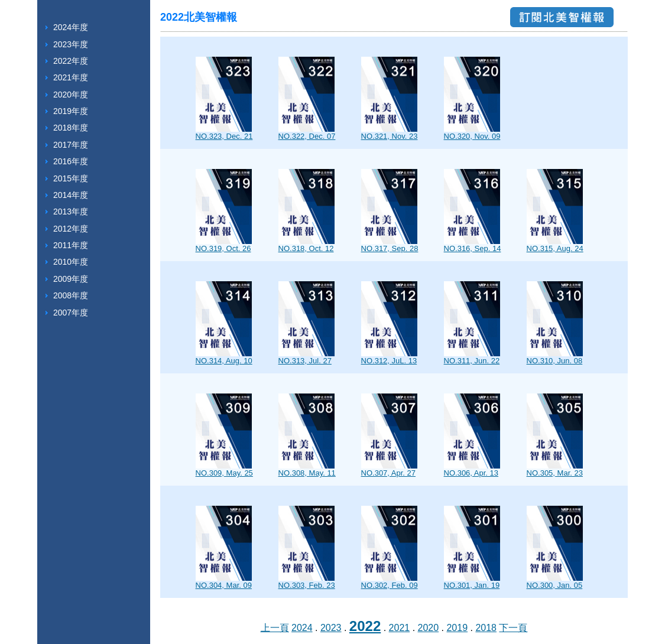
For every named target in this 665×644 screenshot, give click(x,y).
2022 (365, 626)
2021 (400, 628)
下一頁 (513, 628)
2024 (302, 628)
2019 (457, 628)
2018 (486, 628)
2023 (331, 628)
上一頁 (275, 628)
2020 (429, 628)
